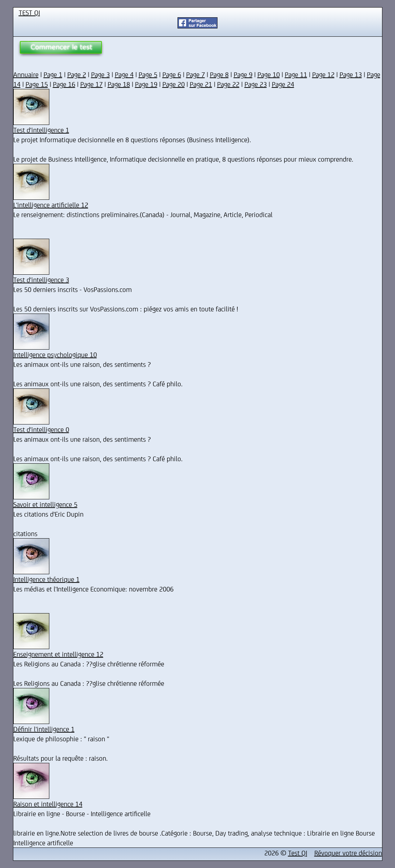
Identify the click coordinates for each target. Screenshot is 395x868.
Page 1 (53, 74)
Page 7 (196, 74)
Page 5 (148, 74)
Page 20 (174, 84)
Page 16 (64, 84)
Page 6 (172, 74)
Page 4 (124, 74)
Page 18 (119, 84)
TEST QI (29, 12)
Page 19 (146, 84)
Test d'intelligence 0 (41, 429)
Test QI (298, 853)
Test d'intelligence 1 (41, 130)
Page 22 (228, 84)
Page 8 (219, 74)
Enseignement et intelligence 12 (58, 654)
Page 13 (351, 74)
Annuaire (26, 74)
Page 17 (91, 84)
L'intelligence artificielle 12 (51, 205)
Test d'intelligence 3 (41, 280)
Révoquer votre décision (348, 853)
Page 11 (296, 74)
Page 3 (100, 74)
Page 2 (77, 74)
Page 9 (243, 74)
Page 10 (269, 74)
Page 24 (283, 84)
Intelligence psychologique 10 (55, 354)
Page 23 (256, 84)
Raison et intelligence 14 (48, 804)
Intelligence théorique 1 (46, 579)
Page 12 (323, 74)
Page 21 (201, 84)
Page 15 (37, 84)
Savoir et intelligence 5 (45, 504)
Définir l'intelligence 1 (44, 729)
